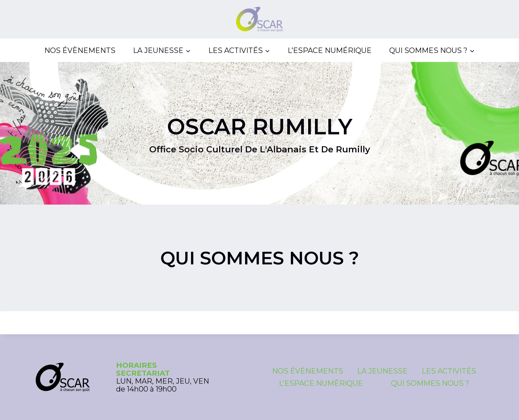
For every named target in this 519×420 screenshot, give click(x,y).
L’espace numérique (330, 50)
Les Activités (449, 371)
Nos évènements (80, 50)
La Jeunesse (382, 371)
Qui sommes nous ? (430, 383)
